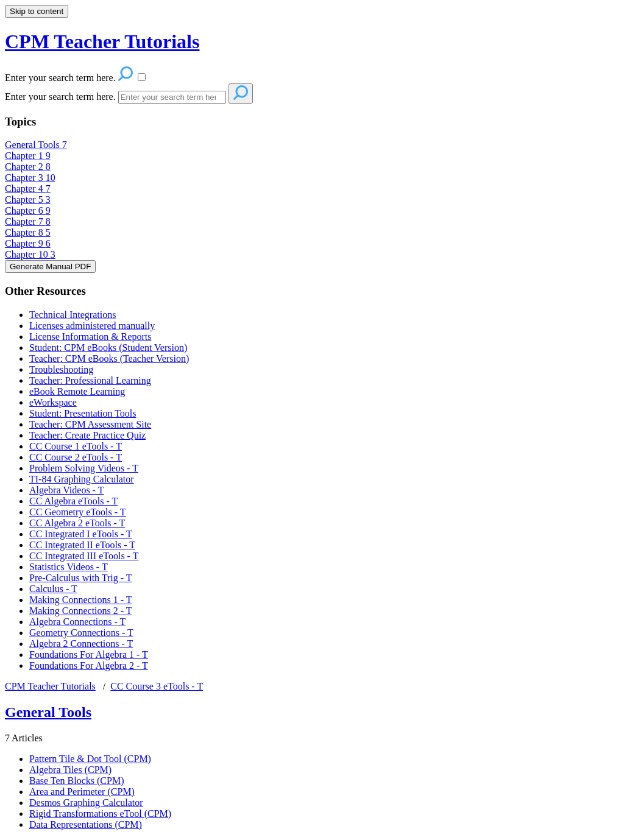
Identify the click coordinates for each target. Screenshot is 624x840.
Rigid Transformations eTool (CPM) (100, 814)
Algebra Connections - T (77, 622)
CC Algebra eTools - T (73, 501)
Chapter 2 (28, 167)
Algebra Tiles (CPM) (70, 770)
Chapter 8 (28, 232)
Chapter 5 (28, 199)
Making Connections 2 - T (81, 611)
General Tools (36, 145)
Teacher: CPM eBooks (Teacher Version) (109, 358)
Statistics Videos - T (69, 567)
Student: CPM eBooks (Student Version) (108, 348)
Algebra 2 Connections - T (81, 644)
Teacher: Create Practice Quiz (87, 435)
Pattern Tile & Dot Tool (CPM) (90, 759)
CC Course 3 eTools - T (157, 686)
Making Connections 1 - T (81, 600)
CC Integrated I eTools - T (81, 534)
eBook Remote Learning (77, 391)
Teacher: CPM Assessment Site (90, 424)
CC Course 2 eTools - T (76, 457)
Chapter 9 (28, 243)
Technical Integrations (73, 315)
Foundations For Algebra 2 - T (89, 665)
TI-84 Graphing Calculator (82, 479)
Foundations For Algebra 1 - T (89, 655)
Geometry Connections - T (81, 633)
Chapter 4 (28, 189)
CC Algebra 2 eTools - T (77, 523)
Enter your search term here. (62, 97)
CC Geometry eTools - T (78, 512)
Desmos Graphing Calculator (86, 803)
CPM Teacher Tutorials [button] (102, 41)
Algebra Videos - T (66, 490)
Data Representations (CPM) (86, 824)
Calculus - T (53, 589)
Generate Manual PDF (50, 266)
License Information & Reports (90, 337)
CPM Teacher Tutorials (50, 686)
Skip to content (37, 11)
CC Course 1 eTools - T (76, 446)
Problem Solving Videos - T (84, 468)
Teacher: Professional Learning (90, 380)
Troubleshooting (61, 369)
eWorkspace (53, 402)
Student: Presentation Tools (83, 413)
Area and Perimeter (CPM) (82, 792)
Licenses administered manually (92, 326)
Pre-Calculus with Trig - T (81, 578)
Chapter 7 (28, 221)
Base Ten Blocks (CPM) (76, 781)
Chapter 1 (28, 156)
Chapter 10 (30, 254)
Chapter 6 (28, 210)
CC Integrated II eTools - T (82, 545)
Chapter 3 (30, 178)
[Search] (172, 97)
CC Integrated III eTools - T (84, 556)
